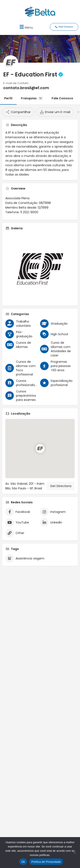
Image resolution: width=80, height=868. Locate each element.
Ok (23, 862)
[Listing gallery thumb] (40, 268)
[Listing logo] (11, 63)
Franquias (32, 98)
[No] (75, 853)
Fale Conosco (62, 98)
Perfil (8, 98)
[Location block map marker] (40, 449)
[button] (26, 27)
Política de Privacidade (46, 862)
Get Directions (61, 486)
